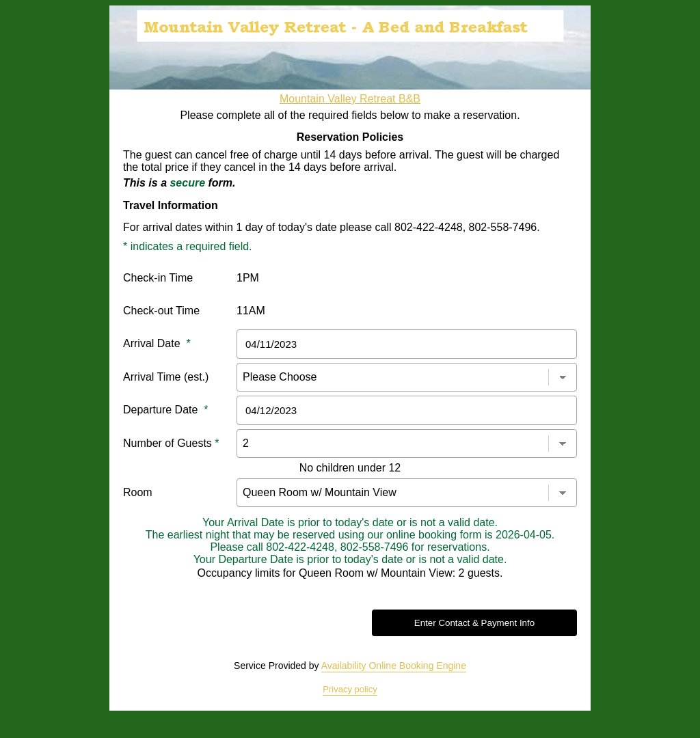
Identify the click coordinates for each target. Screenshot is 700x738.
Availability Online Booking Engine (394, 666)
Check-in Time (158, 278)
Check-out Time (161, 311)
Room (138, 492)
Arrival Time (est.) (166, 377)
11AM (251, 311)
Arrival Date (157, 343)
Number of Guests (171, 443)
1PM (248, 278)
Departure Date (166, 410)
